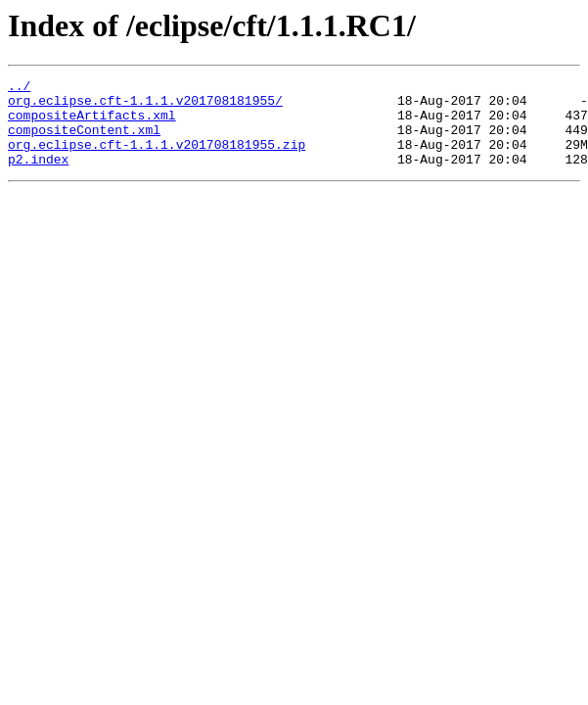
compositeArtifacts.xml (92, 123)
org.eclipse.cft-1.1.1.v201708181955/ (145, 106)
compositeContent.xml (84, 141)
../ (19, 88)
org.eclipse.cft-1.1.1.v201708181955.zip (157, 159)
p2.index (38, 176)
